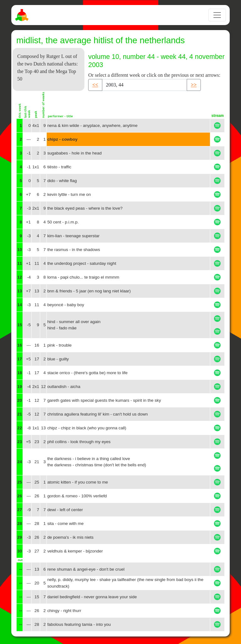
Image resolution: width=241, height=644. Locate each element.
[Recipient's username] (145, 85)
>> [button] (194, 85)
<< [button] (95, 85)
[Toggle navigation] (217, 15)
